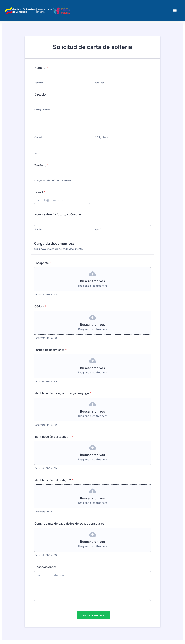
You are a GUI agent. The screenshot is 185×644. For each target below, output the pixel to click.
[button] (175, 10)
